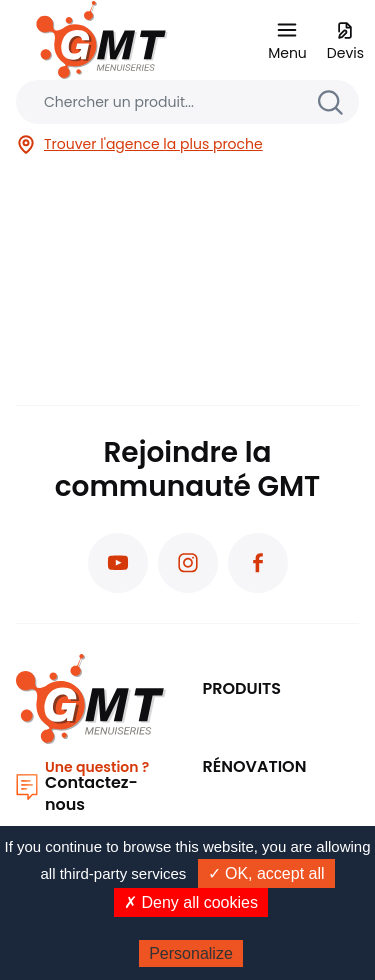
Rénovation (255, 766)
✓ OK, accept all (266, 873)
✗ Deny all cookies (191, 902)
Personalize (191, 953)
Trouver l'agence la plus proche (139, 144)
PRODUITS (242, 688)
